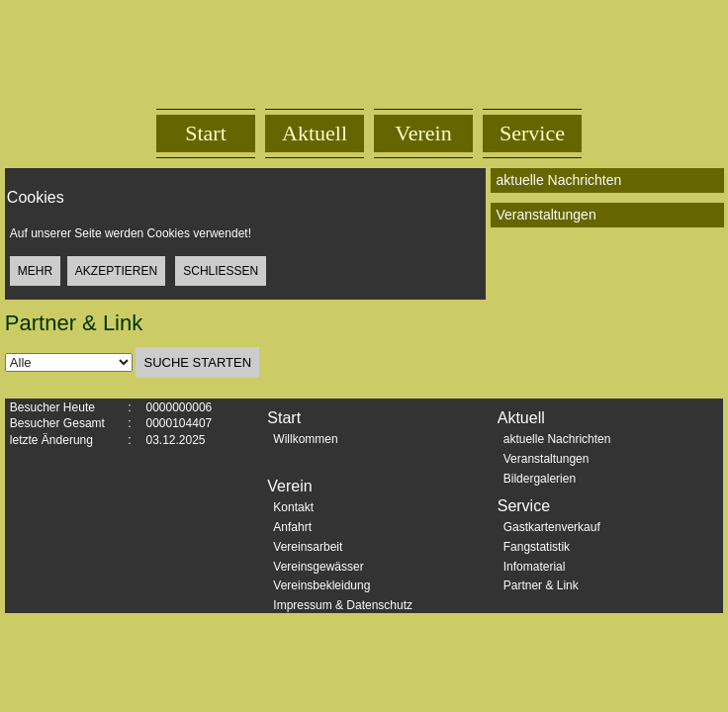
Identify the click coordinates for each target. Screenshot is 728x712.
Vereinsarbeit (308, 547)
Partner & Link (541, 585)
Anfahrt (292, 527)
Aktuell (315, 133)
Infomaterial (535, 567)
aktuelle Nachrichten (557, 439)
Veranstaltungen (546, 459)
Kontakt (293, 507)
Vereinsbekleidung (321, 585)
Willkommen (305, 439)
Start (206, 133)
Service (532, 133)
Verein (423, 133)
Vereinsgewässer (318, 567)
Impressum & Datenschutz (343, 605)
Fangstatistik (537, 547)
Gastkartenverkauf (552, 527)
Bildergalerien (540, 479)
